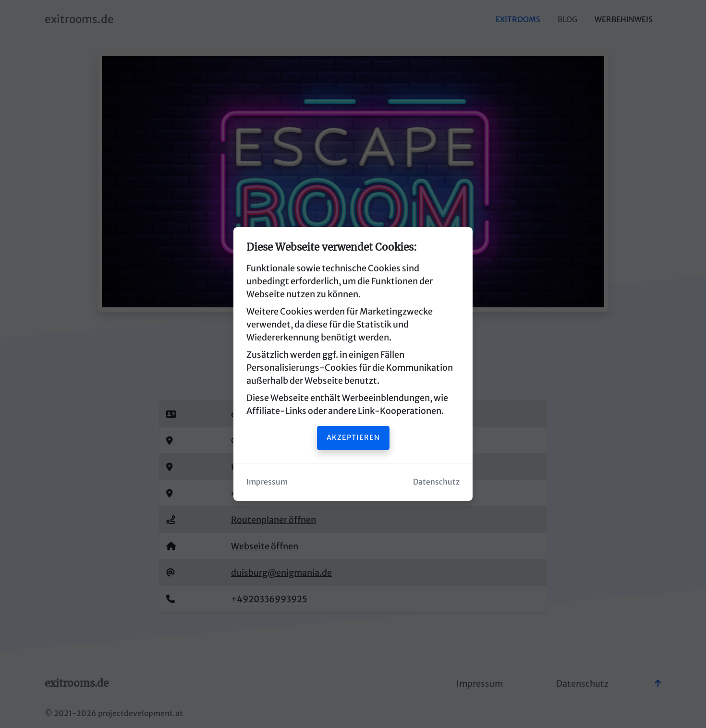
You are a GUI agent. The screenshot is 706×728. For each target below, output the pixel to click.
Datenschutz (436, 482)
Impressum (267, 482)
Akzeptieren (353, 437)
